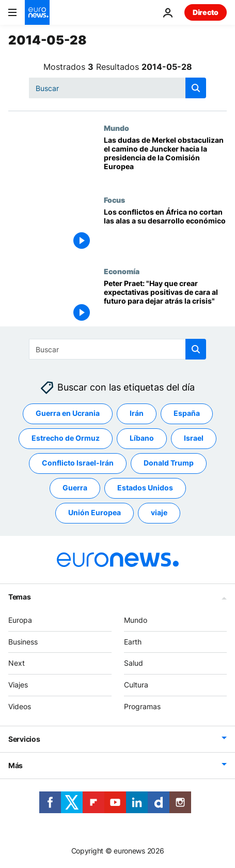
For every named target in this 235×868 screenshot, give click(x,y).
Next (17, 663)
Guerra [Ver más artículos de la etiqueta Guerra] (75, 488)
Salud (134, 663)
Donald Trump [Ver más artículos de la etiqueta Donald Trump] (169, 463)
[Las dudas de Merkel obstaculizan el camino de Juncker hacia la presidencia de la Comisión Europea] (165, 160)
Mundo (116, 128)
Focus (114, 200)
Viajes (18, 685)
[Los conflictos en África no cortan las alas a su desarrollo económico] (165, 231)
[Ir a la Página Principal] (37, 12)
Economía (122, 271)
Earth (133, 642)
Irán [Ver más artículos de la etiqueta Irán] (137, 413)
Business (23, 642)
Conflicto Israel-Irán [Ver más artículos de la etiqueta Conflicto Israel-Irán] (78, 463)
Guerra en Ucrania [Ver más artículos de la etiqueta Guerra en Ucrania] (68, 413)
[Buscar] (118, 88)
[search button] (196, 88)
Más (15, 765)
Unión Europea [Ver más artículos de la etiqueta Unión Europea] (95, 512)
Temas (20, 597)
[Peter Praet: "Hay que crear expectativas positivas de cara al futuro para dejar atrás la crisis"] (165, 303)
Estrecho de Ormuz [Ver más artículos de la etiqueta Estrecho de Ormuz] (66, 438)
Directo (206, 12)
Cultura (136, 685)
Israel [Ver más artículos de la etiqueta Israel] (194, 438)
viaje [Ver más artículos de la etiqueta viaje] (159, 512)
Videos (20, 706)
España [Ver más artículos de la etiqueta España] (187, 413)
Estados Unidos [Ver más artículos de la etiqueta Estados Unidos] (145, 488)
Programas (142, 706)
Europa (20, 620)
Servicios (24, 739)
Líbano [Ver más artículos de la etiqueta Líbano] (142, 438)
